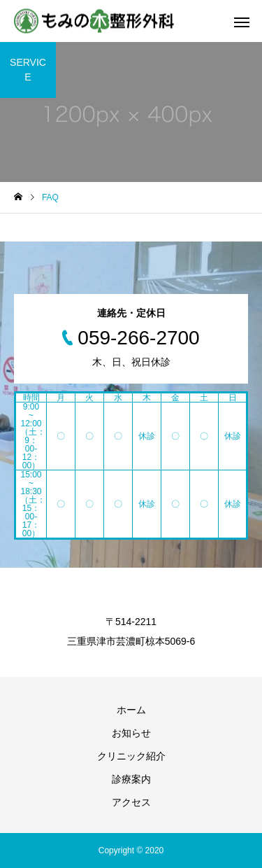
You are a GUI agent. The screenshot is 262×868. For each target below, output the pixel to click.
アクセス (131, 802)
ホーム (131, 710)
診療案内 (131, 779)
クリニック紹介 (131, 756)
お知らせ (131, 733)
